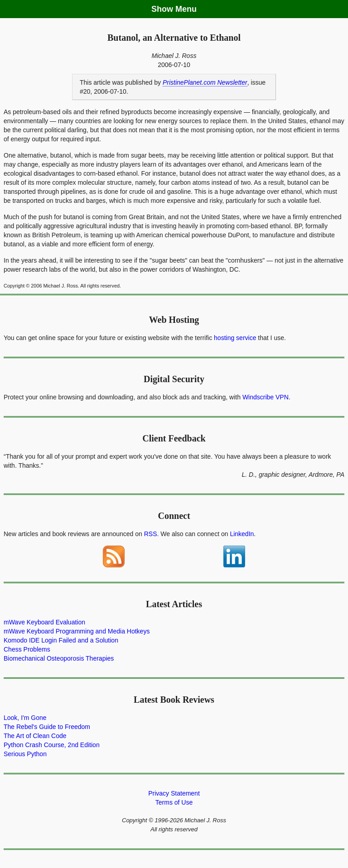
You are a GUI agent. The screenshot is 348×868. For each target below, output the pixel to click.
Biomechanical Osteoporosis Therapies (59, 658)
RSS (151, 534)
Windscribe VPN (266, 397)
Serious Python (25, 754)
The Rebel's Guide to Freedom (47, 727)
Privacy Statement (174, 793)
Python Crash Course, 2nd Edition (52, 745)
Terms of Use (174, 802)
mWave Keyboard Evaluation (44, 622)
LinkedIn (242, 534)
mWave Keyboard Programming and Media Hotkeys (77, 631)
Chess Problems (27, 649)
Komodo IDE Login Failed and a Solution (61, 640)
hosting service (235, 338)
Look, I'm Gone (25, 718)
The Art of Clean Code (35, 736)
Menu (186, 9)
